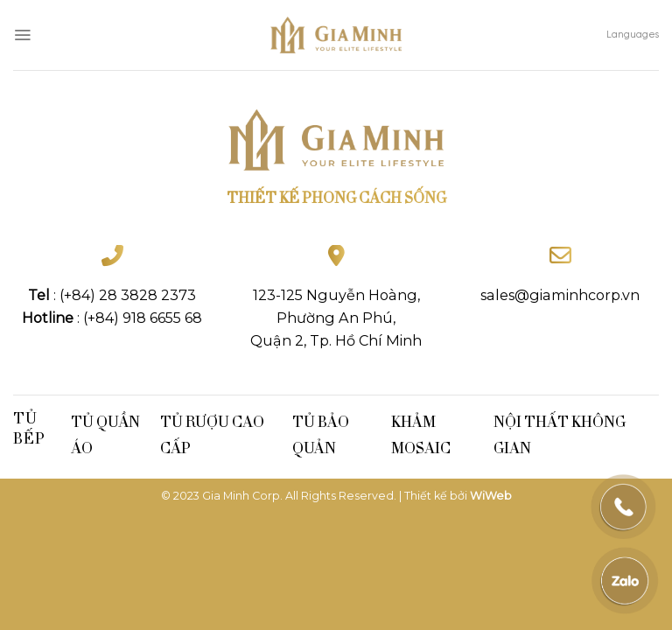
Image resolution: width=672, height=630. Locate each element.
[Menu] (22, 35)
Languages (633, 35)
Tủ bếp (29, 427)
